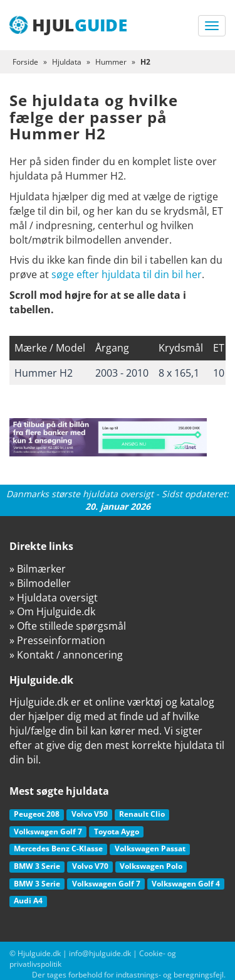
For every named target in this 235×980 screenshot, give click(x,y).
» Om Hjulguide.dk (52, 611)
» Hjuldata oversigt (54, 598)
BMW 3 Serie (37, 866)
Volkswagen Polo (151, 866)
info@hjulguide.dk (100, 953)
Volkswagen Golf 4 (186, 884)
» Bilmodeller (40, 583)
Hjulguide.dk (39, 953)
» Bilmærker (38, 569)
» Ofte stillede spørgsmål (68, 626)
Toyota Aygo (117, 832)
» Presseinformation (57, 640)
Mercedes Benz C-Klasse (58, 848)
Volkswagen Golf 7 (48, 832)
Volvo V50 (90, 814)
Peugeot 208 (37, 814)
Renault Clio (142, 814)
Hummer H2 (44, 373)
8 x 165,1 (179, 373)
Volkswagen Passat (150, 848)
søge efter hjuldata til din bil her (127, 274)
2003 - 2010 (122, 373)
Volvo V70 (90, 866)
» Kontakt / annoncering (66, 655)
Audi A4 (28, 901)
